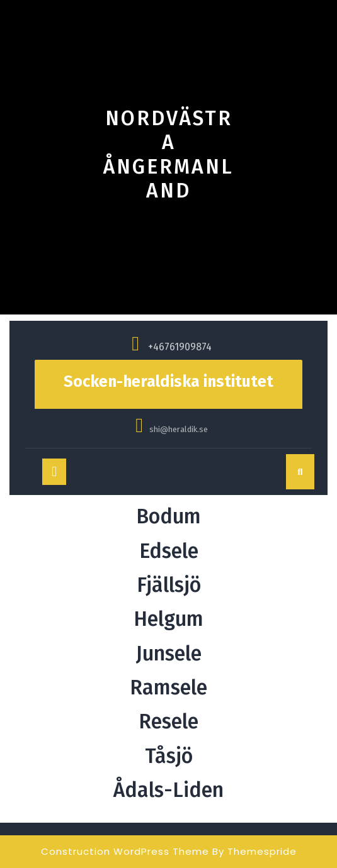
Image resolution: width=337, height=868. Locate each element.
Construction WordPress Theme (125, 851)
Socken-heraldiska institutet (168, 382)
